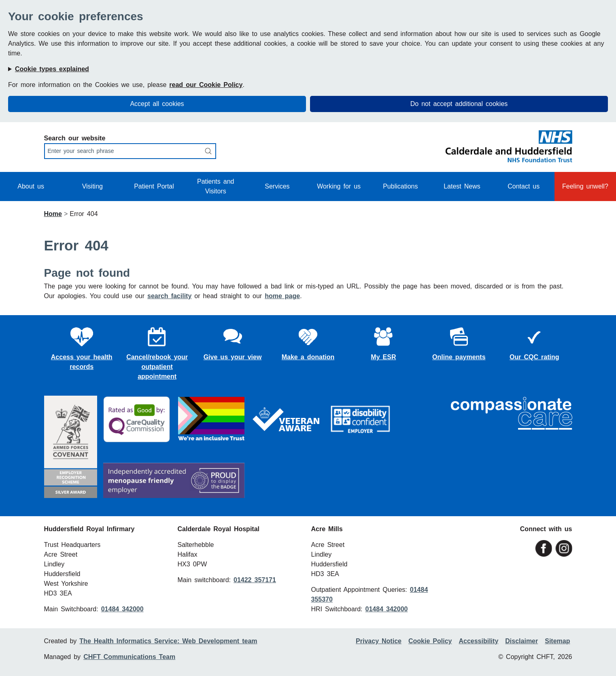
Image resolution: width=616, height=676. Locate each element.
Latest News (462, 186)
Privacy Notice (379, 641)
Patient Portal (154, 186)
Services (277, 186)
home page (282, 296)
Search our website (75, 138)
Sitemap (557, 641)
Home (53, 214)
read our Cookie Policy (206, 85)
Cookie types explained (52, 69)
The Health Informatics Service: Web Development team (168, 641)
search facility (169, 296)
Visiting (92, 186)
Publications (400, 186)
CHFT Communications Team (129, 657)
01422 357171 (255, 580)
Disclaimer (521, 641)
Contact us (524, 186)
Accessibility (478, 641)
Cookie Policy (430, 641)
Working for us (339, 186)
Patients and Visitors (216, 186)
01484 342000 (122, 609)
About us (31, 186)
